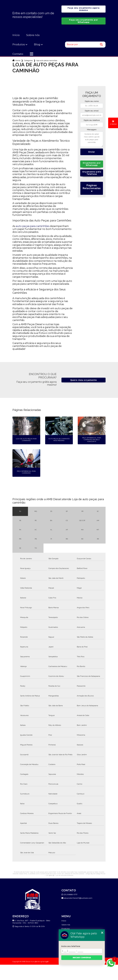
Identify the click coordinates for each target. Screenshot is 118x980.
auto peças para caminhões (33, 226)
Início (16, 35)
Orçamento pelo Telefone (92, 173)
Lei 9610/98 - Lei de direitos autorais (60, 875)
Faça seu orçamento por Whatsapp (84, 21)
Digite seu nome (92, 101)
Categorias (28, 60)
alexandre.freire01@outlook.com (77, 898)
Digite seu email (92, 111)
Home (18, 60)
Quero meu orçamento (84, 380)
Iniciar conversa (82, 958)
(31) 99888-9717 (69, 894)
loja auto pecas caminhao (47, 60)
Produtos (19, 44)
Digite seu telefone (92, 120)
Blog (37, 44)
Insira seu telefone (71, 946)
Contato (18, 54)
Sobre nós (33, 35)
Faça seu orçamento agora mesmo (84, 9)
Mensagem (92, 130)
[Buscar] (101, 44)
